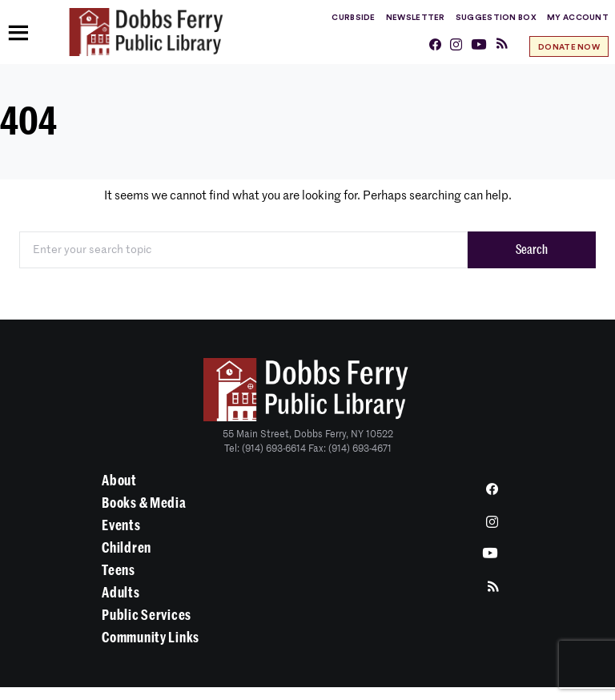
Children (127, 548)
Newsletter (416, 18)
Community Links (151, 638)
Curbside (353, 18)
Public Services (147, 615)
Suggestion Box (496, 18)
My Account (578, 18)
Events (121, 525)
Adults (121, 593)
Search (532, 250)
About (119, 481)
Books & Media (144, 503)
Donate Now (569, 47)
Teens (119, 570)
